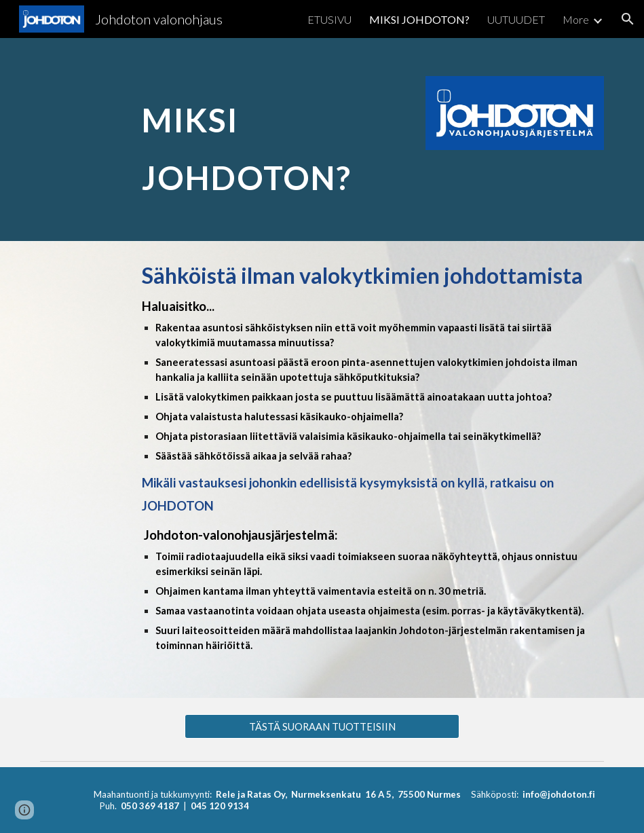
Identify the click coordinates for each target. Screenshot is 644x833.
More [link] (576, 19)
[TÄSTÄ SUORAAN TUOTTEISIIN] (322, 726)
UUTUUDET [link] (516, 19)
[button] (628, 19)
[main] (274, 140)
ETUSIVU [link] (329, 19)
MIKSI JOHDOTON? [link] (419, 19)
